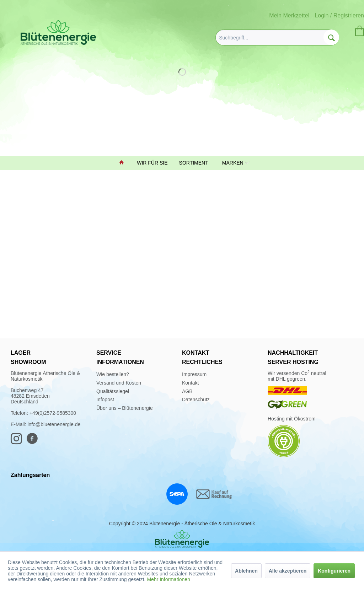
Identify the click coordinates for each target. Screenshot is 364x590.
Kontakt (190, 383)
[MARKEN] (232, 163)
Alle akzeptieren (288, 571)
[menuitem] (277, 37)
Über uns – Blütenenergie (125, 408)
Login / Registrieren (339, 15)
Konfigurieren (334, 571)
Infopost (105, 399)
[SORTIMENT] (194, 163)
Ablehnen (246, 571)
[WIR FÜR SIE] (153, 163)
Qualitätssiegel (113, 391)
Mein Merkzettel (289, 15)
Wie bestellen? (113, 374)
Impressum (194, 374)
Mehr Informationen (168, 579)
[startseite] (122, 163)
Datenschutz (196, 399)
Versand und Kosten (119, 383)
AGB (187, 391)
